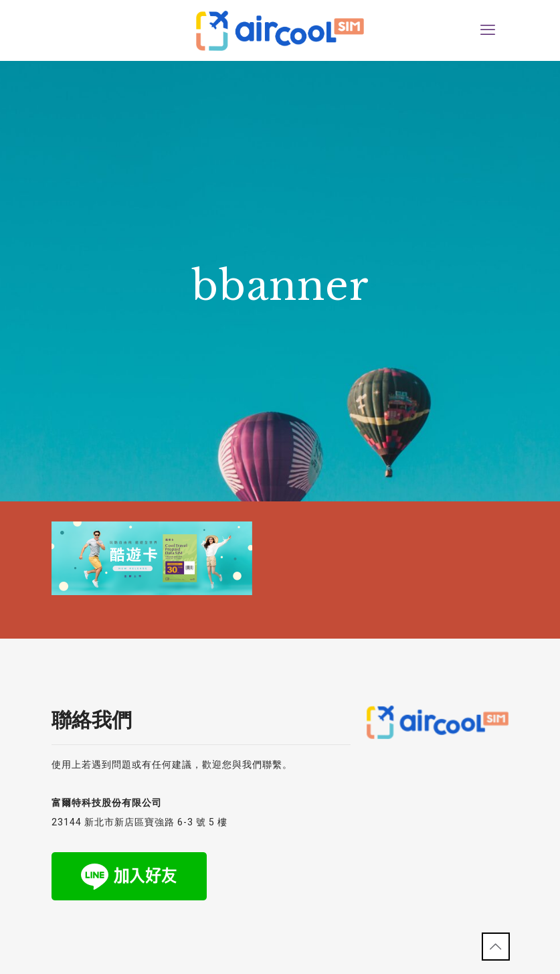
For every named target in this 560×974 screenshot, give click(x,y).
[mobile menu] (488, 30)
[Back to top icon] (496, 947)
